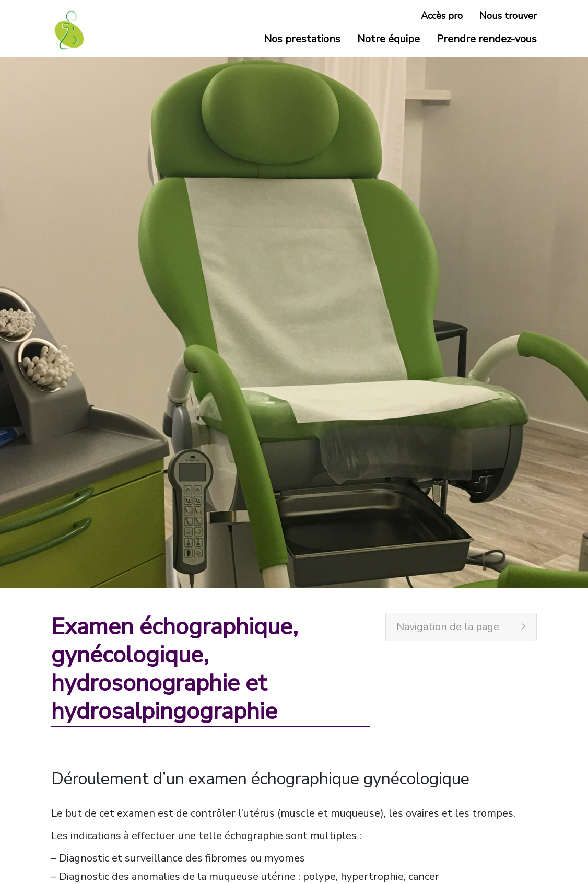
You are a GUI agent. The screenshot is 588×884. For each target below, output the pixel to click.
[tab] (461, 627)
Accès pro (442, 16)
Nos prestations (302, 39)
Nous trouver (508, 16)
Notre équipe (389, 39)
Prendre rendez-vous (487, 39)
